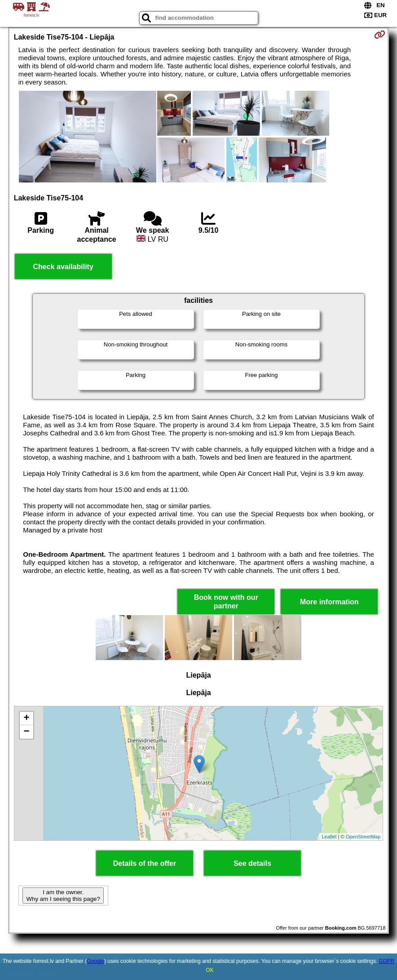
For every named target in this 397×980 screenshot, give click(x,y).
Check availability (63, 267)
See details (252, 863)
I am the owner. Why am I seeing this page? (63, 896)
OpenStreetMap (363, 837)
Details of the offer (145, 863)
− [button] (27, 732)
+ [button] (27, 718)
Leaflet (329, 837)
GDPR (387, 961)
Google (95, 961)
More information (329, 602)
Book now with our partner (226, 602)
